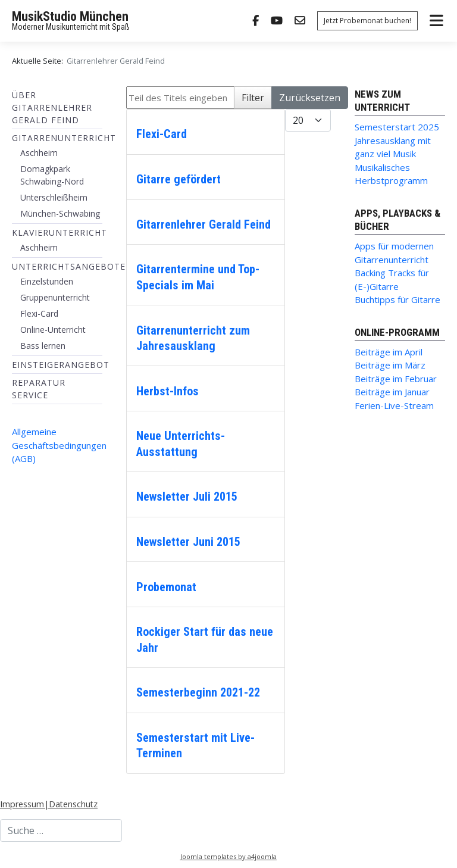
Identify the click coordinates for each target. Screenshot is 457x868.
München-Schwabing (60, 213)
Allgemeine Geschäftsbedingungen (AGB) (59, 445)
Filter (253, 98)
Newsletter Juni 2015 (188, 542)
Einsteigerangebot (61, 365)
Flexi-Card (39, 313)
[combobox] (61, 830)
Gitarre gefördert (179, 179)
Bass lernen (43, 346)
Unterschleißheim (54, 197)
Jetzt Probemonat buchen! (367, 21)
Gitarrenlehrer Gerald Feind (204, 224)
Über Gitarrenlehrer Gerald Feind (52, 107)
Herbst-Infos (168, 391)
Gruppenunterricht (55, 297)
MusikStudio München (70, 16)
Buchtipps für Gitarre (397, 299)
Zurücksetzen (310, 98)
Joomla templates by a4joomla (228, 856)
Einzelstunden (47, 281)
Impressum (22, 804)
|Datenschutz (71, 804)
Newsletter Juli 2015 (187, 497)
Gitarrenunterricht (64, 138)
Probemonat (166, 587)
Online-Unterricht (53, 330)
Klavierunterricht (60, 232)
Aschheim (39, 153)
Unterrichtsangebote (69, 266)
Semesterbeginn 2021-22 (198, 692)
